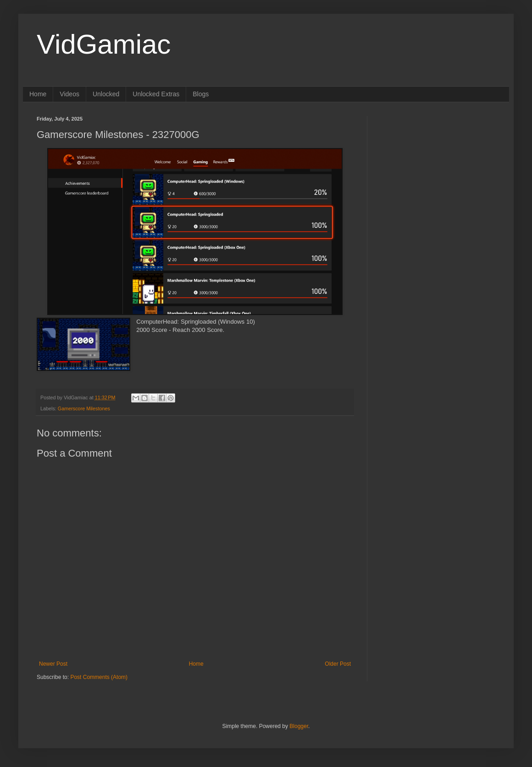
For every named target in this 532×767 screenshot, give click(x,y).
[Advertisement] (438, 173)
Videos (69, 94)
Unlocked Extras (156, 94)
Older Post (338, 664)
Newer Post (53, 664)
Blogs (201, 94)
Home (38, 94)
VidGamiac (104, 44)
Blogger (299, 726)
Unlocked (106, 94)
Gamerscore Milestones (84, 408)
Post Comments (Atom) (99, 677)
